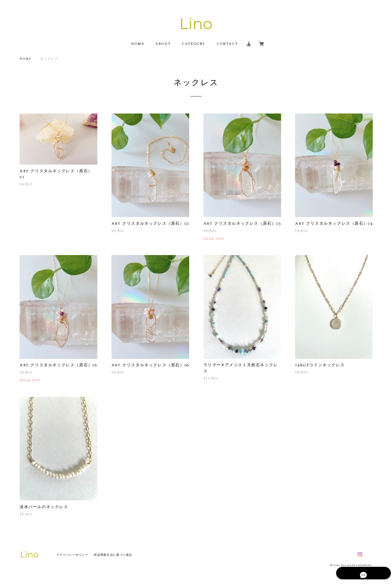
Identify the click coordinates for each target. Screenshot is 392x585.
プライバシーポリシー (72, 555)
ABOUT (163, 44)
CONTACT (227, 44)
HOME (138, 44)
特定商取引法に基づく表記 (113, 555)
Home (25, 59)
